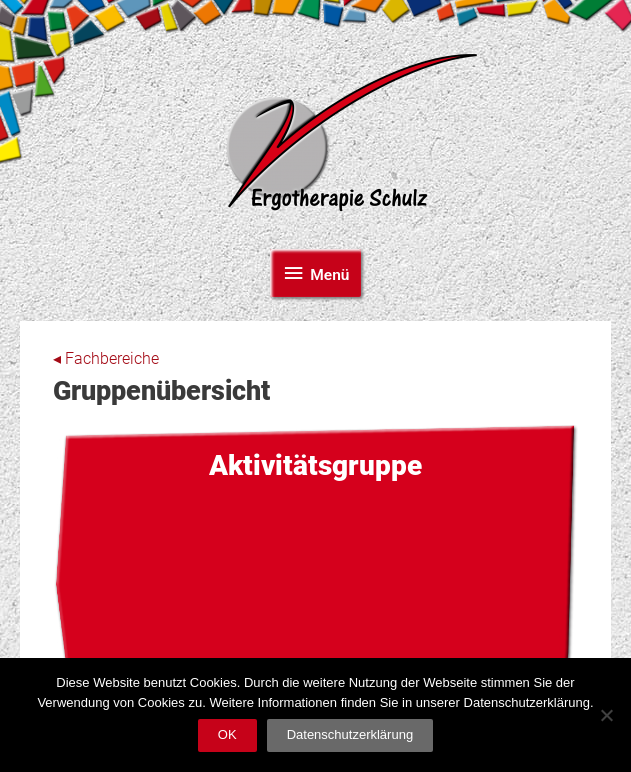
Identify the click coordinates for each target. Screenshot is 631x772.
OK (227, 734)
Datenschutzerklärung (350, 734)
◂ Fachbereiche (106, 359)
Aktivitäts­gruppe (315, 465)
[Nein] (606, 715)
